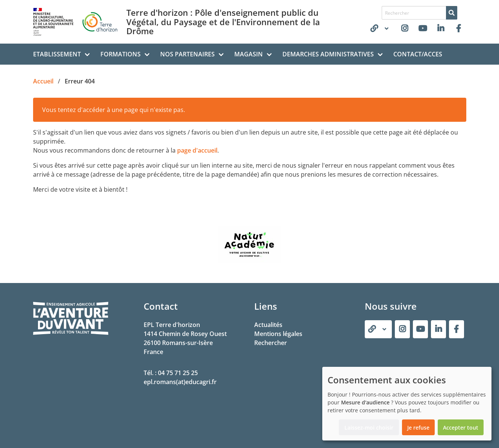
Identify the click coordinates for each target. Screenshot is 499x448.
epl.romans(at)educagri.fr (180, 382)
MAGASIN (249, 54)
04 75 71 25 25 (178, 373)
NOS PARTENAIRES (187, 54)
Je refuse (418, 428)
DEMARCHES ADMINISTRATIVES (328, 54)
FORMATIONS (121, 54)
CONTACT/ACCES (418, 54)
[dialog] (407, 404)
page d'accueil (197, 150)
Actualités (268, 325)
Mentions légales (278, 334)
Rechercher (271, 343)
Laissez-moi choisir (369, 428)
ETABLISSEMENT (57, 54)
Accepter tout (461, 428)
